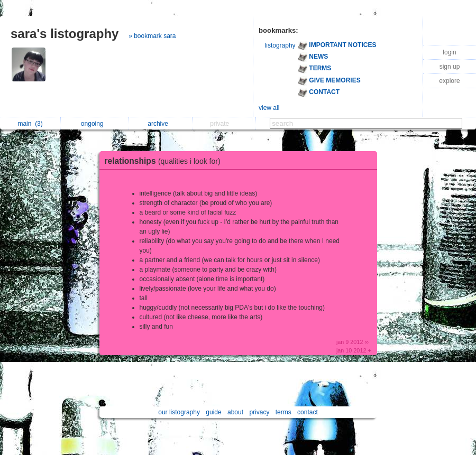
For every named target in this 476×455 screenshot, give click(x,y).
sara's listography (65, 34)
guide (213, 412)
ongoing (95, 124)
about (235, 412)
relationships (165, 161)
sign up (450, 67)
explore (449, 81)
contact (308, 412)
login (449, 52)
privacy (259, 412)
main (30, 124)
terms (283, 412)
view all (269, 108)
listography (280, 45)
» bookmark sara (152, 36)
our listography (179, 412)
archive (161, 124)
